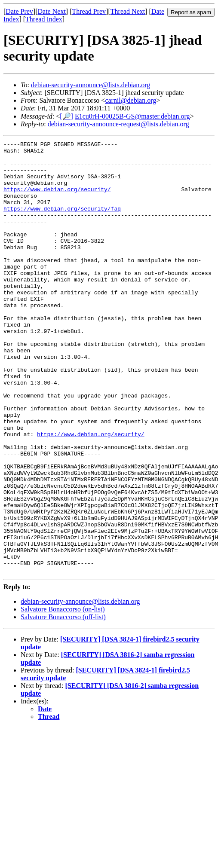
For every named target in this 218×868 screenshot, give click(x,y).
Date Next (52, 11)
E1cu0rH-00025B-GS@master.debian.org (132, 116)
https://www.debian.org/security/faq (62, 223)
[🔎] (66, 116)
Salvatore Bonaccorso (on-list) (63, 695)
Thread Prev (89, 11)
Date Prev (19, 11)
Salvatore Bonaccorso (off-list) (63, 703)
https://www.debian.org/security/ (57, 199)
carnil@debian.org (130, 100)
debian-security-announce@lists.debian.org (91, 85)
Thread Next (128, 11)
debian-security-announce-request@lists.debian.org (118, 124)
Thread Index (44, 19)
